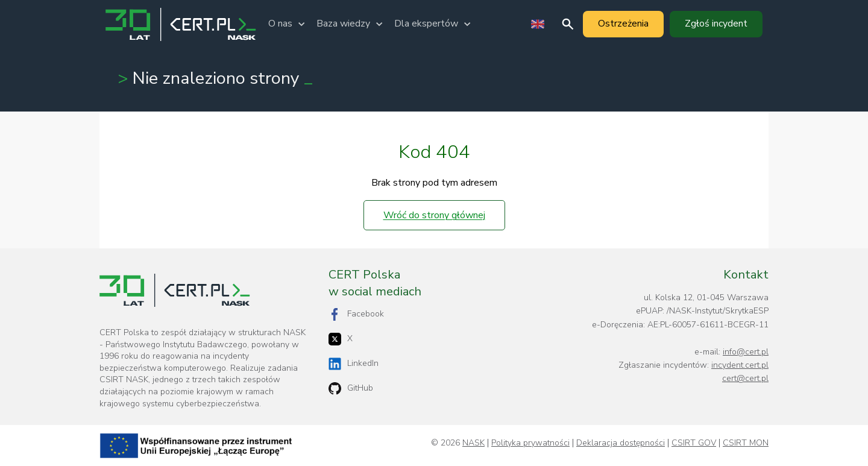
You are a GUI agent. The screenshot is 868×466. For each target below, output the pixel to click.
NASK (473, 443)
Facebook (356, 314)
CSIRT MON (746, 443)
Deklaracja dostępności (621, 443)
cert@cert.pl (745, 378)
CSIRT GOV (694, 443)
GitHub (351, 389)
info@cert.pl (746, 352)
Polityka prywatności (530, 443)
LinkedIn (354, 364)
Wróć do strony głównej (434, 215)
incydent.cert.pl (740, 365)
